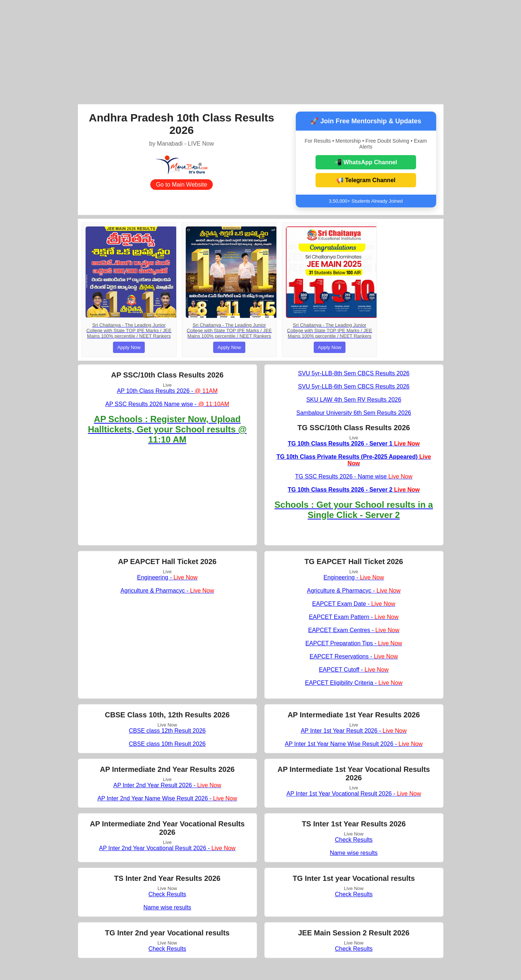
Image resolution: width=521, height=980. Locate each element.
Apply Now (129, 347)
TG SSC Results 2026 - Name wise (354, 476)
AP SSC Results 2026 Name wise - (167, 404)
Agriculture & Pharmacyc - (167, 591)
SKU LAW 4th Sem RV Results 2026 (354, 400)
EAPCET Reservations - (354, 656)
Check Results (354, 840)
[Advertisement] (261, 51)
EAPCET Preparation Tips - (354, 643)
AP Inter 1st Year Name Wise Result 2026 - (354, 744)
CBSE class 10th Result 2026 (167, 744)
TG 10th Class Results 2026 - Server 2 (354, 490)
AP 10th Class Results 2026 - (167, 391)
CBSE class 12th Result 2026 (167, 731)
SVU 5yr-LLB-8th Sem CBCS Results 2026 (354, 373)
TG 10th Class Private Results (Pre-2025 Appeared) (354, 460)
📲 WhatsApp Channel (366, 162)
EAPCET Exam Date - (354, 604)
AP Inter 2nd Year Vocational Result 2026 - (167, 848)
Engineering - (167, 577)
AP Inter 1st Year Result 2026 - (354, 731)
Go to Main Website (181, 185)
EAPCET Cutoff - (354, 670)
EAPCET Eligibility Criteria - (354, 683)
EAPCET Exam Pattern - (354, 617)
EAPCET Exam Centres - (354, 630)
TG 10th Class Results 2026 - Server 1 (354, 444)
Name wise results (354, 853)
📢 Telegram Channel (366, 180)
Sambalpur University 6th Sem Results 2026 (354, 413)
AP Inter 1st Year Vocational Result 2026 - (354, 794)
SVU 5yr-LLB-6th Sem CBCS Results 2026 (354, 386)
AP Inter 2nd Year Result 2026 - (167, 785)
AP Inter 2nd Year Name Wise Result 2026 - (167, 798)
